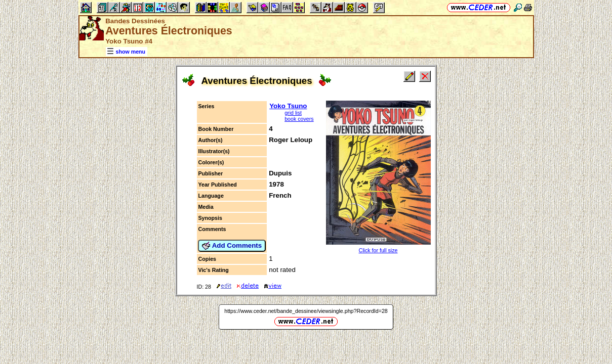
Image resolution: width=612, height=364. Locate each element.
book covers (299, 119)
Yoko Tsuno (288, 106)
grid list (293, 113)
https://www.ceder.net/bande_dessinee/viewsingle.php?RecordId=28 (306, 311)
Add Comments (232, 246)
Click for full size (378, 250)
